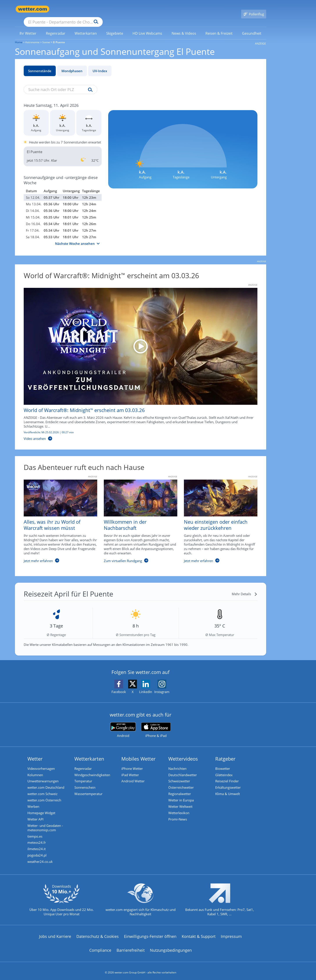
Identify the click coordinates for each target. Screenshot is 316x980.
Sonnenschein (85, 782)
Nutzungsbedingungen (171, 948)
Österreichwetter (181, 782)
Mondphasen (72, 64)
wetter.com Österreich (45, 795)
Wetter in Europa (181, 795)
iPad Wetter (131, 769)
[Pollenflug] (254, 9)
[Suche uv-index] (89, 84)
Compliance (100, 948)
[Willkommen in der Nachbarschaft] (137, 517)
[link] (28, 27)
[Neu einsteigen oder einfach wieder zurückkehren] (217, 517)
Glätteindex (224, 769)
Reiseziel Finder (227, 775)
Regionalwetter (180, 788)
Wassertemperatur (89, 788)
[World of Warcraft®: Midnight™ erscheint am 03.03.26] (137, 358)
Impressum (231, 933)
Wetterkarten (90, 752)
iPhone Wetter (133, 762)
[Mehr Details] (245, 588)
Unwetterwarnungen (43, 775)
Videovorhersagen (42, 762)
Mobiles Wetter (139, 752)
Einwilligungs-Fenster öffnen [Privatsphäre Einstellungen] (150, 933)
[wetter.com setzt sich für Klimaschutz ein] (141, 901)
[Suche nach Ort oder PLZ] (96, 9)
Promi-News (178, 815)
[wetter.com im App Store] (156, 724)
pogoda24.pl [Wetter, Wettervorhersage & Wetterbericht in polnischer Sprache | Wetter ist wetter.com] (37, 852)
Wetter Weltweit (181, 802)
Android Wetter (133, 775)
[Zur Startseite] (32, 9)
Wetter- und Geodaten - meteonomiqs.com (46, 824)
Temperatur (84, 775)
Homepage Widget (42, 808)
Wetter (35, 752)
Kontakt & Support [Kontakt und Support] (199, 933)
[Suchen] (130, 9)
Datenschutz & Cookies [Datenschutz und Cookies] (98, 933)
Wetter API (36, 815)
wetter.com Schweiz (43, 788)
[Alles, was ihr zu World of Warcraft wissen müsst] (57, 517)
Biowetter (223, 762)
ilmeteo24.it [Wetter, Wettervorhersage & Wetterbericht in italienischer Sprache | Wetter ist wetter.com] (37, 846)
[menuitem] (28, 27)
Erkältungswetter (228, 782)
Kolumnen (36, 769)
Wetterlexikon (179, 808)
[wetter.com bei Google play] (123, 724)
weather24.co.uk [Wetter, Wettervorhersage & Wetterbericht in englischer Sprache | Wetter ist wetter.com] (40, 858)
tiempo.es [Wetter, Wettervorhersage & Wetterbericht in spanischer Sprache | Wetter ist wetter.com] (35, 832)
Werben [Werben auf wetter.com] (34, 802)
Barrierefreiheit (131, 948)
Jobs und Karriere (55, 933)
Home (19, 36)
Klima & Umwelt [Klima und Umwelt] (228, 788)
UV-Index (100, 64)
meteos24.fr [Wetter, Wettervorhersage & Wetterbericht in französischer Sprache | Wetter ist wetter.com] (37, 839)
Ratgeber (226, 752)
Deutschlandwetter (183, 769)
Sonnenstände (40, 64)
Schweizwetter (180, 775)
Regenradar (83, 762)
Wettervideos (184, 752)
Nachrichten (178, 762)
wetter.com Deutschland (46, 782)
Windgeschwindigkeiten (93, 769)
